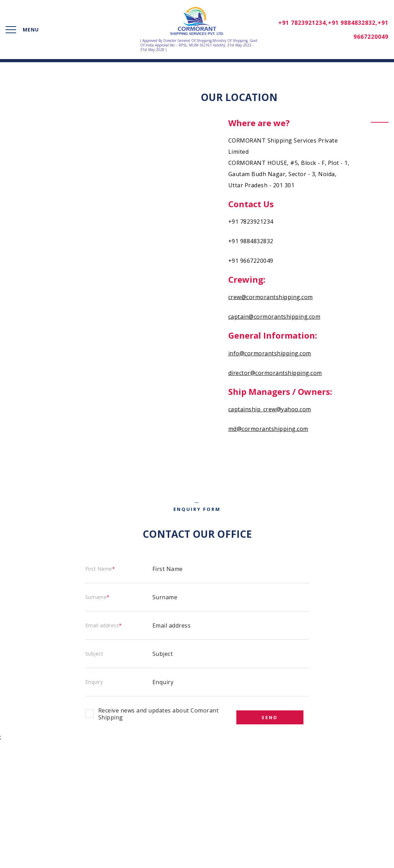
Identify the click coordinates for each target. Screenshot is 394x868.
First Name (100, 567)
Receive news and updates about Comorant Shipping (159, 713)
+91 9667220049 (251, 261)
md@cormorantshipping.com (268, 429)
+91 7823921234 (251, 222)
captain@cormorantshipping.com (274, 317)
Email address (104, 624)
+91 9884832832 (251, 241)
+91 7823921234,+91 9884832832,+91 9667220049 (333, 30)
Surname (98, 596)
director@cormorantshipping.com (275, 373)
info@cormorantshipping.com (270, 353)
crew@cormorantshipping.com (271, 297)
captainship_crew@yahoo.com (270, 409)
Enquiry (94, 681)
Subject (94, 652)
